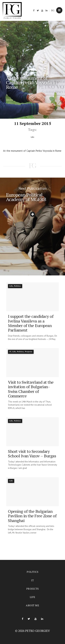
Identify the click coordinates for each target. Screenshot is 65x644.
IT (32, 580)
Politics (32, 572)
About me (32, 605)
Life (33, 597)
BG (53, 10)
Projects (33, 589)
